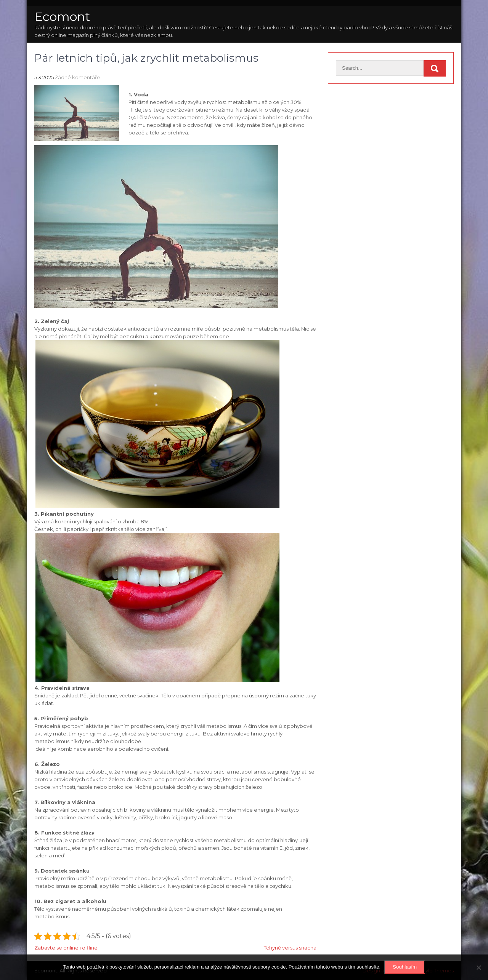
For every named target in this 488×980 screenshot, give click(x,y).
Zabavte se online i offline (66, 948)
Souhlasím (405, 967)
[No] (478, 967)
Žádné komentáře (78, 77)
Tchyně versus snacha (290, 948)
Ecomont (62, 17)
